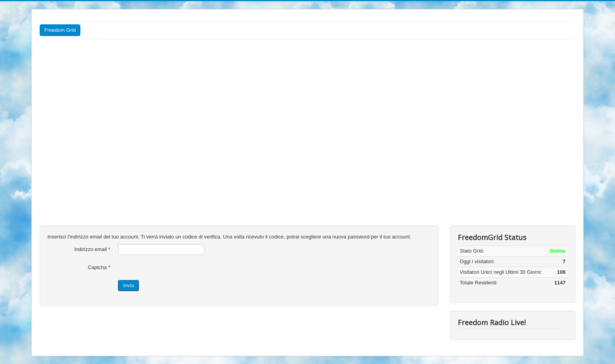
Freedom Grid (60, 30)
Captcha (99, 267)
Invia (128, 285)
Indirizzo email (92, 249)
